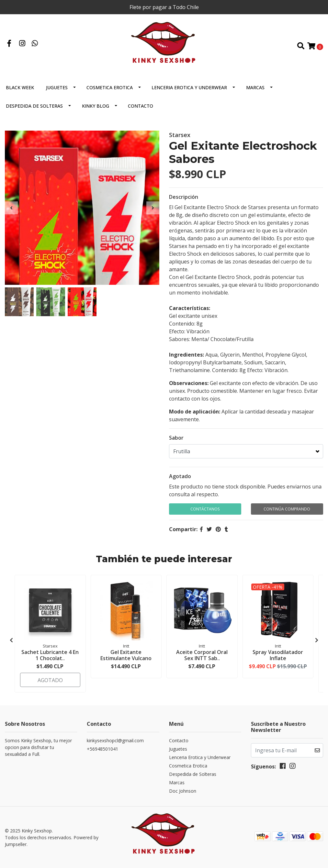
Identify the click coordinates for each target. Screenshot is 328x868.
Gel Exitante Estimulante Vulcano (126, 655)
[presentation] (11, 208)
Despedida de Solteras (34, 106)
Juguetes (57, 87)
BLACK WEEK (20, 87)
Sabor (176, 438)
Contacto (141, 106)
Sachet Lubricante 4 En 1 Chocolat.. (50, 655)
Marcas (255, 87)
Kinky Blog (96, 106)
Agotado (180, 476)
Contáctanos (205, 509)
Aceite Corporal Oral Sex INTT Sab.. (202, 655)
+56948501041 (102, 749)
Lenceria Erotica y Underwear (189, 87)
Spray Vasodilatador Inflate (278, 655)
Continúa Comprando (287, 509)
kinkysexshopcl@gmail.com (115, 740)
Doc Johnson (183, 791)
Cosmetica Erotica (110, 87)
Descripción (184, 197)
